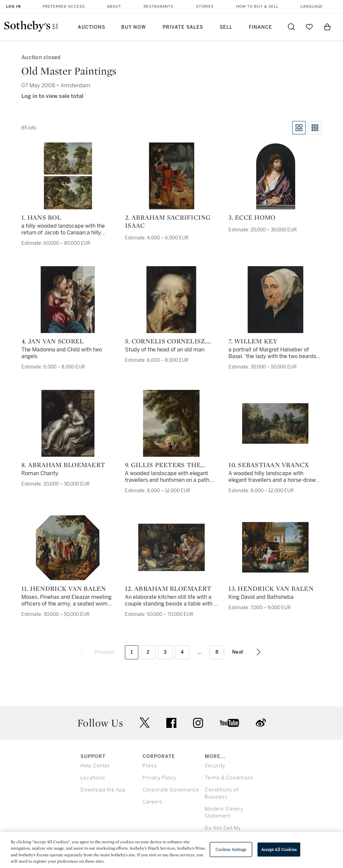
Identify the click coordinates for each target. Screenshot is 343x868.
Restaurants (158, 7)
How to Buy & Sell (257, 7)
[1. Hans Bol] (68, 176)
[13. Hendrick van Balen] (275, 547)
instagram (198, 723)
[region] (171, 850)
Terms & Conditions (229, 778)
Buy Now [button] (134, 27)
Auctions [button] (92, 27)
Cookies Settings (231, 849)
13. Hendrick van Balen (271, 588)
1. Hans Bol (41, 217)
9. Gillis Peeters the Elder (163, 465)
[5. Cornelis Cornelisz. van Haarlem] (171, 300)
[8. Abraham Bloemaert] (68, 423)
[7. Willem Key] (275, 300)
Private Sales (183, 27)
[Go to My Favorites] (309, 27)
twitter (145, 723)
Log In (14, 7)
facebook (171, 723)
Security (215, 766)
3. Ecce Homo (252, 217)
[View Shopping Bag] (327, 27)
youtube (229, 723)
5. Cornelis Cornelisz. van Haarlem (166, 341)
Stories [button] (205, 7)
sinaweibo (261, 723)
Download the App (103, 790)
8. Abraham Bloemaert (63, 465)
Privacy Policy (160, 778)
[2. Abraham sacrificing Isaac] (171, 176)
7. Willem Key (253, 341)
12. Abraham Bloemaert (168, 588)
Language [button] (312, 7)
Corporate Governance (171, 790)
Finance (261, 27)
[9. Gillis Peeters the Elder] (171, 423)
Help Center (95, 766)
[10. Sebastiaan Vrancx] (275, 423)
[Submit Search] (291, 27)
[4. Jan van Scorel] (68, 300)
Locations (93, 778)
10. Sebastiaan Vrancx (269, 465)
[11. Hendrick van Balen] (68, 547)
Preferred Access (64, 7)
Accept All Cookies (279, 849)
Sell (226, 27)
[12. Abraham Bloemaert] (171, 547)
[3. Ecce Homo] (275, 176)
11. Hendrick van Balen (64, 588)
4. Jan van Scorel (52, 341)
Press (150, 766)
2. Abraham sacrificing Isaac (168, 221)
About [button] (114, 7)
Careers (152, 802)
